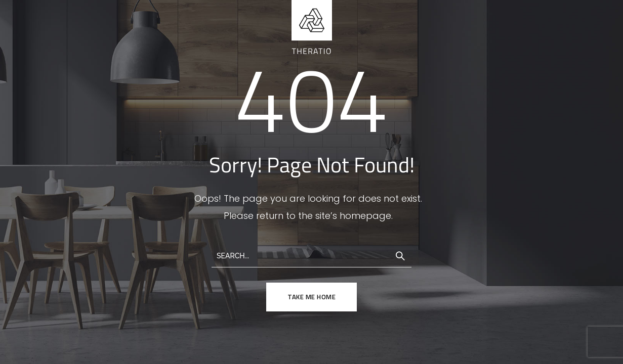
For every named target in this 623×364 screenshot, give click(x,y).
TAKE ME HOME (311, 297)
